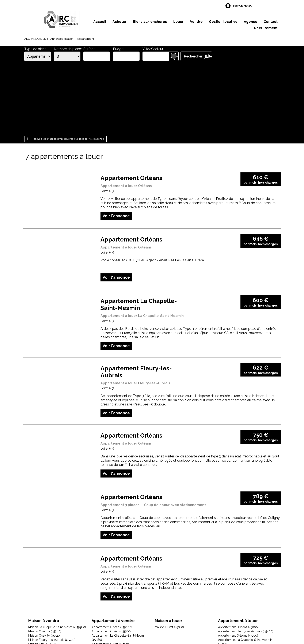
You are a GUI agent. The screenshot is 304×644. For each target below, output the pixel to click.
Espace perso (242, 6)
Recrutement (266, 28)
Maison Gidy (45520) (42, 572)
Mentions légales (97, 617)
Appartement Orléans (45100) (112, 559)
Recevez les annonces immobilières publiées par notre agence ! (69, 67)
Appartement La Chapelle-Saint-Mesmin (139, 233)
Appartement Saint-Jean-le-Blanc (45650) (246, 589)
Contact (271, 22)
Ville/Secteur (153, 49)
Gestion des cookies (202, 617)
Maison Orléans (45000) (45, 593)
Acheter (120, 22)
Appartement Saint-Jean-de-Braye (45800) (120, 576)
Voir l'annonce (116, 144)
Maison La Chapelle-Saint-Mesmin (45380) (57, 555)
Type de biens (35, 49)
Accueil (100, 22)
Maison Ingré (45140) (42, 581)
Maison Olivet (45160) (43, 589)
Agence (251, 22)
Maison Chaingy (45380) (45, 559)
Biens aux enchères (150, 22)
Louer (178, 22)
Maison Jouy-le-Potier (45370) (49, 585)
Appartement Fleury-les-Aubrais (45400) (246, 559)
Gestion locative (223, 22)
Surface (89, 49)
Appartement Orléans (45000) (112, 555)
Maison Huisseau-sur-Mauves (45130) (53, 576)
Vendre (196, 22)
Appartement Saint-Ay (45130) (238, 576)
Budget (119, 49)
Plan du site (146, 617)
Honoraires (124, 617)
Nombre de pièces (68, 49)
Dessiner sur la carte (174, 56)
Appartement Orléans (131, 106)
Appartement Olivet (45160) (110, 572)
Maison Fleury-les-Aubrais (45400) (52, 568)
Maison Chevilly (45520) (44, 564)
